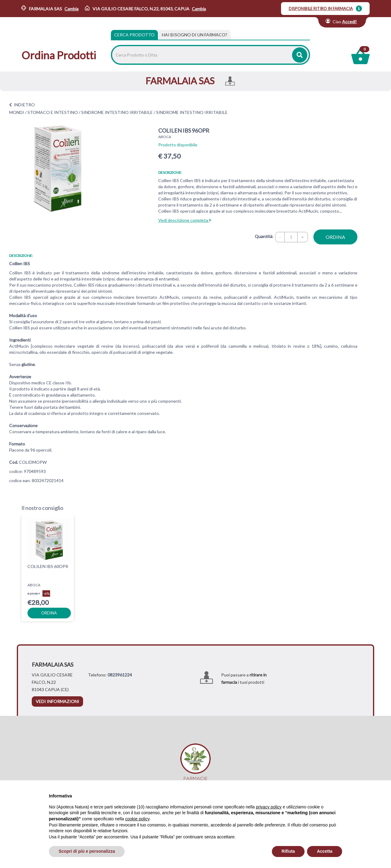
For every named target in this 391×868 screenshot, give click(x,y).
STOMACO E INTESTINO (53, 112)
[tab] (195, 35)
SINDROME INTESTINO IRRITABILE (117, 112)
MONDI (17, 112)
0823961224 (120, 675)
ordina (335, 237)
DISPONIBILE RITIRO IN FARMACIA (321, 9)
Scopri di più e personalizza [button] (87, 851)
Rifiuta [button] (288, 851)
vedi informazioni (57, 701)
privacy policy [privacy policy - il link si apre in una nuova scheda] (269, 807)
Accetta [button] (325, 851)
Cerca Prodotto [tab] (134, 35)
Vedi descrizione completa (185, 220)
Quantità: (264, 236)
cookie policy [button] (137, 819)
